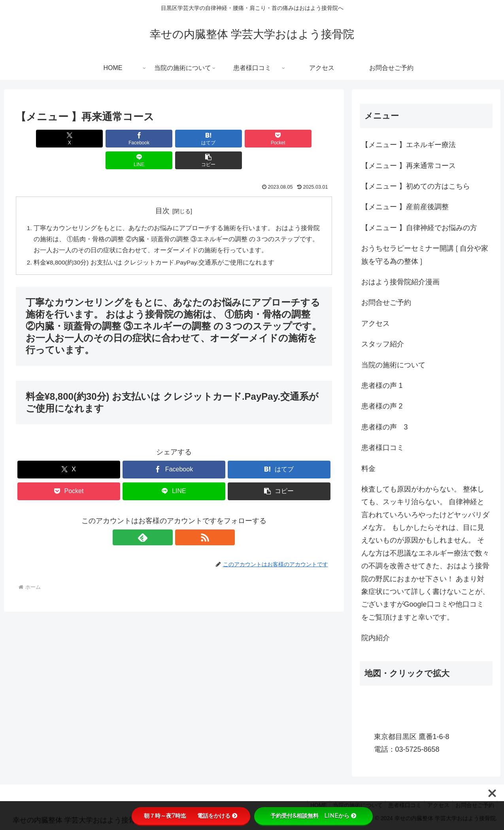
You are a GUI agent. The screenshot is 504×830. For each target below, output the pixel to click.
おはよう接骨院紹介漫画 (400, 282)
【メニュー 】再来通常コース (409, 166)
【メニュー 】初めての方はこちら (416, 186)
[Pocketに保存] (200, 139)
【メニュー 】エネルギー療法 (409, 145)
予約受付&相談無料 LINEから (313, 816)
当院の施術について (393, 365)
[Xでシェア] (41, 139)
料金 (368, 469)
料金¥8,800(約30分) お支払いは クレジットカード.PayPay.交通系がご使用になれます (156, 242)
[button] (306, 139)
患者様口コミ (383, 448)
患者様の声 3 (385, 427)
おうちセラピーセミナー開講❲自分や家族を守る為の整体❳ (425, 255)
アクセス (376, 323)
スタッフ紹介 (383, 344)
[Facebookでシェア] (94, 139)
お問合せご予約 (386, 303)
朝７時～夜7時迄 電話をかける (191, 816)
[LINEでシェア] (253, 139)
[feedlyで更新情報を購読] (165, 518)
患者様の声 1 (382, 386)
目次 (162, 189)
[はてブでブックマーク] (147, 139)
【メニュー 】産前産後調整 (405, 207)
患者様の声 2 (382, 406)
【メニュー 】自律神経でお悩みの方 (419, 228)
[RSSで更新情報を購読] (183, 518)
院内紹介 (376, 638)
